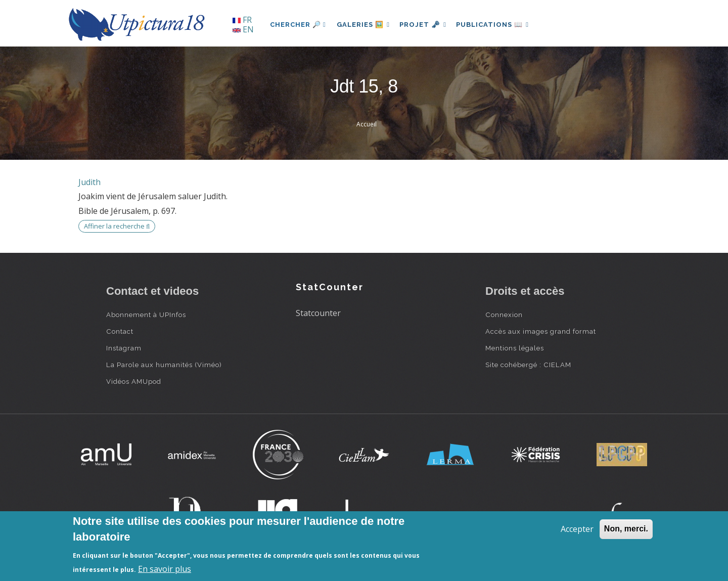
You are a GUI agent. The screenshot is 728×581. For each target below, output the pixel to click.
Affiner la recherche (117, 226)
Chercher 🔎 (298, 25)
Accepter (577, 529)
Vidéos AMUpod (134, 381)
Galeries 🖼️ (365, 25)
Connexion (504, 315)
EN (243, 29)
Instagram (124, 348)
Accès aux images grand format (541, 331)
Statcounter (318, 313)
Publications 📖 (498, 25)
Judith (89, 182)
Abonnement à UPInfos (146, 315)
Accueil (367, 124)
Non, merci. (626, 529)
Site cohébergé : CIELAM (528, 365)
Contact (120, 331)
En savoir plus (165, 569)
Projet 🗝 (427, 25)
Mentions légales (515, 348)
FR (242, 20)
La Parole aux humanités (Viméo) (164, 365)
